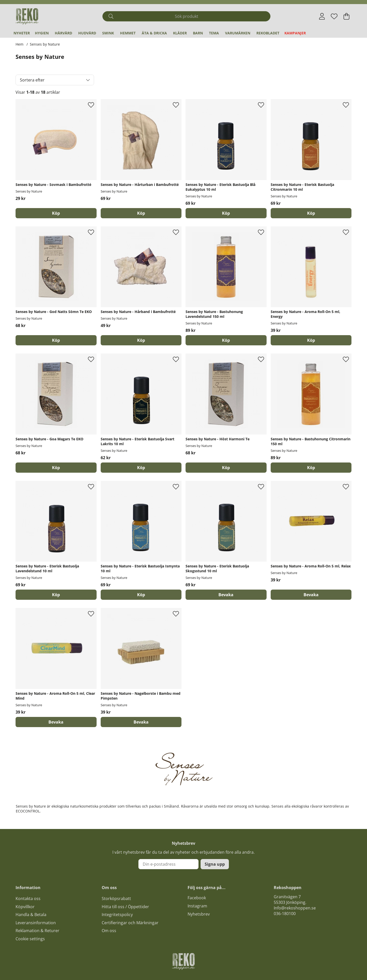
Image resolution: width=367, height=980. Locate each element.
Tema (214, 33)
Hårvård (63, 33)
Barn (198, 33)
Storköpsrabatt (116, 899)
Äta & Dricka (154, 33)
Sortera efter (32, 80)
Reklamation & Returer (37, 931)
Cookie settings (30, 939)
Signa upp (215, 864)
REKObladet (268, 33)
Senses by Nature (45, 44)
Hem (19, 44)
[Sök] (186, 16)
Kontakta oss (28, 899)
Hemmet (128, 33)
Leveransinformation (36, 923)
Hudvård (87, 33)
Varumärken (238, 33)
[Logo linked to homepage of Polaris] (27, 16)
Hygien (42, 33)
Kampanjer (295, 33)
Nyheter (22, 33)
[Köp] (56, 213)
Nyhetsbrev (199, 914)
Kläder (180, 33)
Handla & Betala (31, 915)
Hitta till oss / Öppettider (125, 907)
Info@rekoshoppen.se (295, 908)
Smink (108, 33)
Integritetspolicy (117, 915)
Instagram (197, 906)
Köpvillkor (25, 907)
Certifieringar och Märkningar (130, 923)
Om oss (109, 931)
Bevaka (226, 595)
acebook (198, 898)
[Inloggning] (322, 16)
